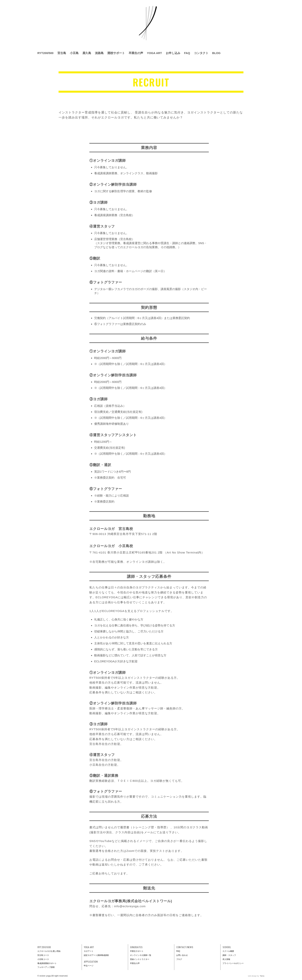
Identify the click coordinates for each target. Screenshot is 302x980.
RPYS (277, 16)
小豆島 (74, 53)
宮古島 (62, 53)
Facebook (247, 53)
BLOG (216, 53)
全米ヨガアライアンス (240, 17)
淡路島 (99, 53)
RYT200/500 (45, 53)
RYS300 (264, 16)
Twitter (253, 53)
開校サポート (116, 53)
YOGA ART (154, 53)
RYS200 (251, 16)
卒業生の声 (136, 53)
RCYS (290, 16)
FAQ (187, 53)
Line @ (262, 53)
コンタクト (201, 53)
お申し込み (173, 53)
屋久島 (87, 53)
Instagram (240, 53)
